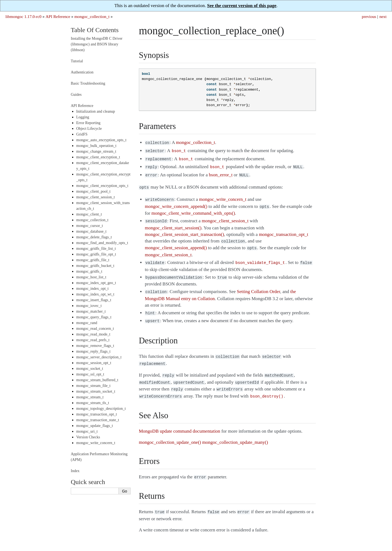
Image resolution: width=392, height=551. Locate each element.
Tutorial (77, 61)
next (383, 16)
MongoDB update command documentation (180, 419)
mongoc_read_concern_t (95, 329)
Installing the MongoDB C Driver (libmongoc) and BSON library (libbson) (97, 44)
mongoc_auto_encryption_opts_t (101, 140)
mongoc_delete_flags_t (94, 237)
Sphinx (301, 541)
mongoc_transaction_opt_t (97, 414)
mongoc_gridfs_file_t (93, 260)
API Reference (58, 16)
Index (75, 471)
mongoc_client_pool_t (93, 191)
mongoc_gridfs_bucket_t (95, 266)
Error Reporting (88, 123)
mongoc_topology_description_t (101, 409)
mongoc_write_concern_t (96, 443)
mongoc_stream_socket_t (96, 391)
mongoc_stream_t (90, 397)
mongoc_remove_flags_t (95, 346)
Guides (76, 95)
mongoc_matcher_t (91, 311)
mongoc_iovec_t (89, 306)
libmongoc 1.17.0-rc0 (23, 16)
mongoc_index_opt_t (92, 289)
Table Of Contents (95, 30)
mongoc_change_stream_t (96, 151)
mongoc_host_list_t (91, 277)
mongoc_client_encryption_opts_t (102, 186)
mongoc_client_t (89, 214)
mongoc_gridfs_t (89, 271)
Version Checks (88, 437)
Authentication (82, 72)
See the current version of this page (242, 6)
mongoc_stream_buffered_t (97, 380)
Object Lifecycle (89, 129)
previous (369, 16)
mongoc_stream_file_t (93, 386)
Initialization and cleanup (96, 111)
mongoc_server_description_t (99, 357)
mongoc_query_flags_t (94, 317)
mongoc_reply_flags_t (93, 351)
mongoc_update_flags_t (95, 426)
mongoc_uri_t (87, 431)
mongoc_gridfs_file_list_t (96, 249)
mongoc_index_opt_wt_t (95, 294)
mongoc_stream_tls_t (93, 403)
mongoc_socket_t (90, 369)
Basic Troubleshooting (88, 83)
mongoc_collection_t (92, 16)
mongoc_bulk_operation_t (96, 146)
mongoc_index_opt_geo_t (96, 283)
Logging (83, 117)
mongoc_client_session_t (96, 197)
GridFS (82, 134)
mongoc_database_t (91, 231)
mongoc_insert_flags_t (94, 300)
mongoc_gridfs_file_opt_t (96, 254)
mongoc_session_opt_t (94, 363)
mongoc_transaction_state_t (98, 420)
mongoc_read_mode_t (93, 334)
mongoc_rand (87, 323)
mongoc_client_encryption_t (98, 157)
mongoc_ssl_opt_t (90, 374)
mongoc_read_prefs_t (93, 340)
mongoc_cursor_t (90, 226)
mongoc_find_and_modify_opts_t (102, 243)
